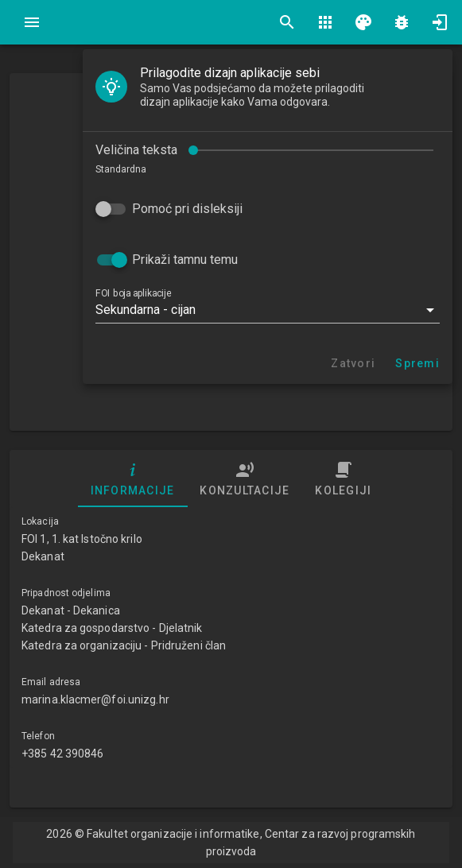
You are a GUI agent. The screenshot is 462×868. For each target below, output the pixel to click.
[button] (268, 310)
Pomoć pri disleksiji (187, 209)
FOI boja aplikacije (133, 293)
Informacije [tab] (133, 479)
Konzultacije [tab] (245, 479)
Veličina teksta (136, 150)
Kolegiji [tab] (343, 479)
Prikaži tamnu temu (185, 260)
